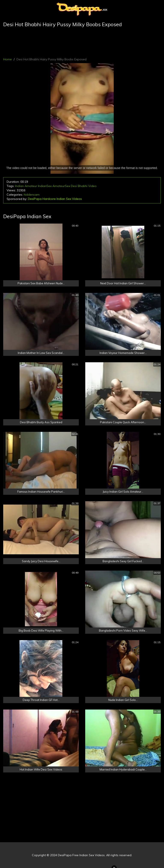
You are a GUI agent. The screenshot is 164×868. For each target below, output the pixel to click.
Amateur (31, 186)
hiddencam (32, 195)
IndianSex (45, 186)
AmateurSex (61, 186)
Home (7, 59)
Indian (19, 186)
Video (92, 186)
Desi (74, 186)
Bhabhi (83, 186)
